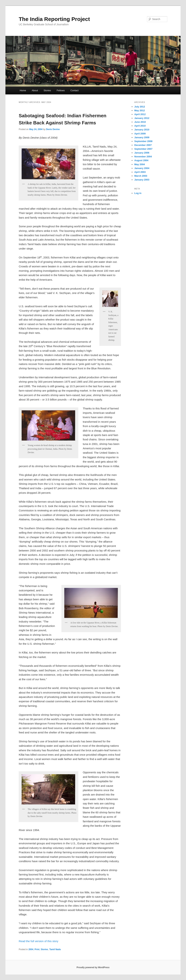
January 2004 (142, 168)
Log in (138, 193)
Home (23, 90)
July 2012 (140, 107)
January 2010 (142, 130)
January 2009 (142, 137)
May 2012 (140, 110)
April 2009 (140, 134)
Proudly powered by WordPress (93, 967)
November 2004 (143, 157)
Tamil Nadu (55, 949)
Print (37, 949)
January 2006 (142, 153)
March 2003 (141, 176)
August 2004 (141, 160)
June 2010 (140, 122)
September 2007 (143, 149)
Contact (75, 90)
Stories (47, 90)
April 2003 (140, 172)
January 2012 (142, 118)
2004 (31, 949)
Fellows (61, 90)
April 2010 (140, 126)
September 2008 (143, 141)
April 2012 (140, 114)
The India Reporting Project (54, 19)
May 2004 (140, 164)
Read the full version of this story (39, 941)
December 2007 (143, 145)
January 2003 (142, 180)
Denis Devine (53, 129)
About (35, 90)
